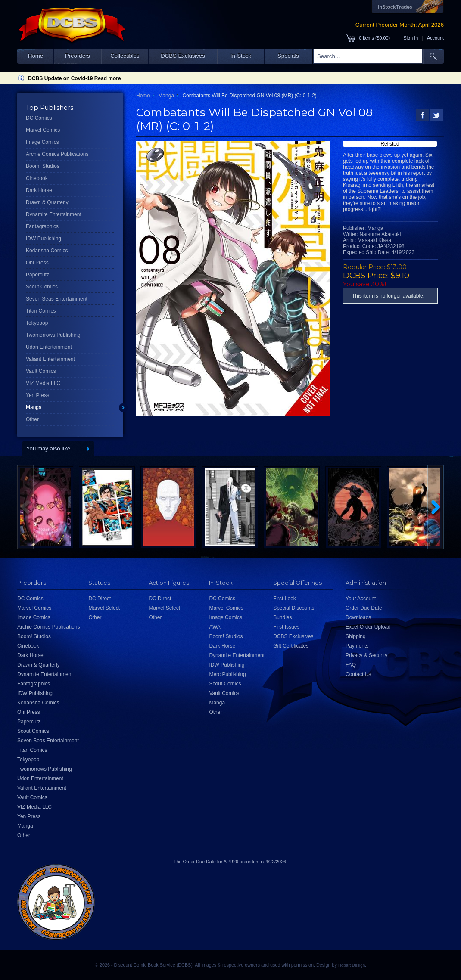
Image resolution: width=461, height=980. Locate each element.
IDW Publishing (44, 239)
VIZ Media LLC (43, 383)
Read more (108, 78)
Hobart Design (352, 965)
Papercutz (37, 275)
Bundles (282, 617)
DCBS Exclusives (183, 56)
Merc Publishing (227, 674)
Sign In (411, 38)
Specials (288, 56)
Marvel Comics (43, 130)
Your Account (361, 599)
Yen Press (37, 395)
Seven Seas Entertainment (57, 299)
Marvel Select (104, 608)
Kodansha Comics (47, 251)
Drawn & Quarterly (47, 202)
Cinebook (37, 178)
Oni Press (37, 263)
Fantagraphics (42, 226)
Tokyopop (37, 323)
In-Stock (241, 56)
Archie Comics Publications (57, 154)
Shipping (356, 636)
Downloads (358, 617)
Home (36, 56)
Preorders (78, 56)
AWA (215, 627)
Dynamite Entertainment (54, 214)
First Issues (286, 627)
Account (435, 38)
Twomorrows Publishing (53, 335)
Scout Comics (42, 287)
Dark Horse (39, 190)
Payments (357, 646)
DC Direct (100, 599)
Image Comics (42, 142)
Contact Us (358, 674)
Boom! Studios (43, 166)
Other (32, 419)
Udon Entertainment (49, 347)
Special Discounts (294, 608)
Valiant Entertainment (50, 359)
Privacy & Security (366, 655)
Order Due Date (364, 608)
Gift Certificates (291, 646)
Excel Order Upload (368, 627)
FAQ (351, 665)
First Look (285, 599)
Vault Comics (41, 371)
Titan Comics (41, 311)
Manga (34, 407)
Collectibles (125, 56)
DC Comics (39, 118)
